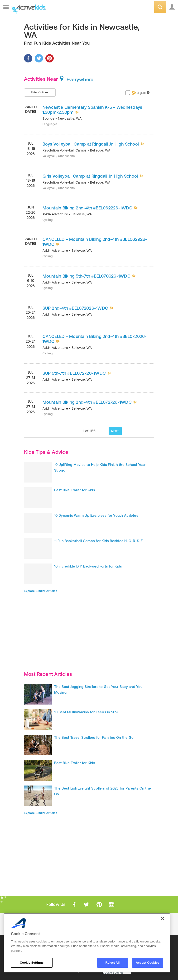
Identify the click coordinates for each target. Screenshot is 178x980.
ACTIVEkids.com (28, 7)
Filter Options (40, 92)
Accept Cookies (147, 963)
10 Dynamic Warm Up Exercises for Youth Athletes (96, 515)
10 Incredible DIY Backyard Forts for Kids (88, 566)
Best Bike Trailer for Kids (75, 490)
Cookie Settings (113, 973)
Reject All (113, 963)
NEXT (115, 431)
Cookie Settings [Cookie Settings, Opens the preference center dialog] (32, 963)
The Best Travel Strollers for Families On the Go (94, 737)
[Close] (163, 918)
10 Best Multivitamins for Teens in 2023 (87, 712)
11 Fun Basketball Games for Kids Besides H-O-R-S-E (99, 541)
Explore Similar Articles (41, 591)
